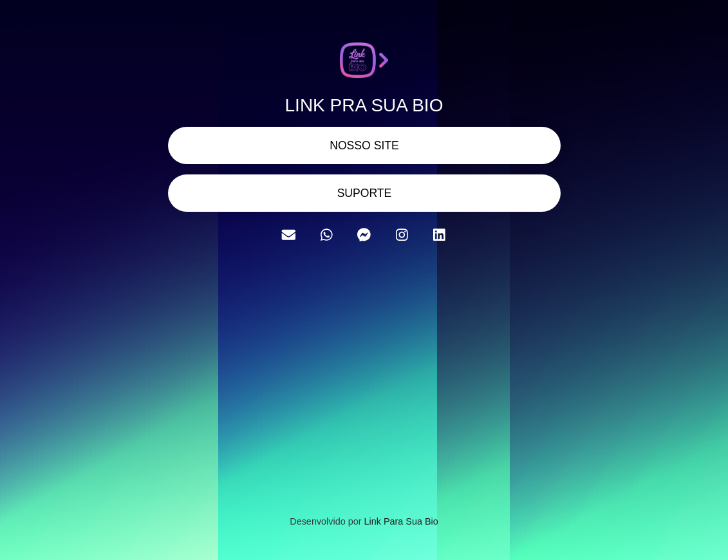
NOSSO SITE (364, 145)
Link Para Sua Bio (401, 521)
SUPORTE (364, 193)
